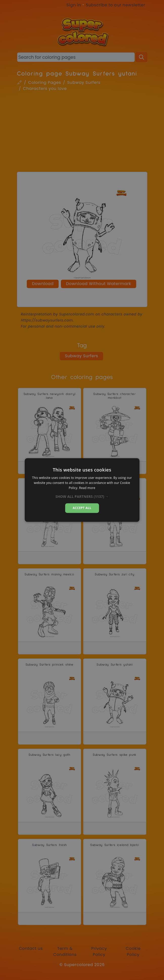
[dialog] (82, 490)
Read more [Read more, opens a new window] (87, 488)
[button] (82, 497)
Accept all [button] (82, 508)
